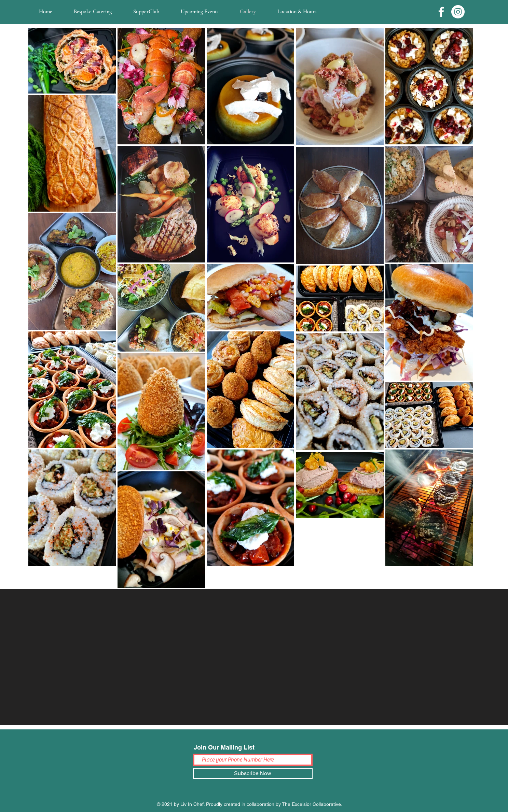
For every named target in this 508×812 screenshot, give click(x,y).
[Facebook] (441, 12)
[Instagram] (458, 12)
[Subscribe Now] (253, 773)
